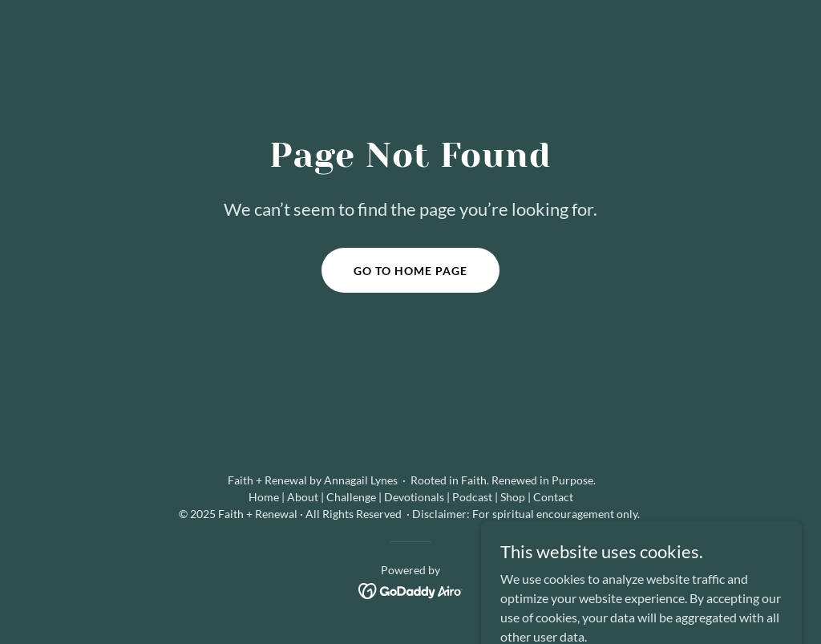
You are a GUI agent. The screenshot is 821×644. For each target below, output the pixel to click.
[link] (411, 589)
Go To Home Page (410, 271)
